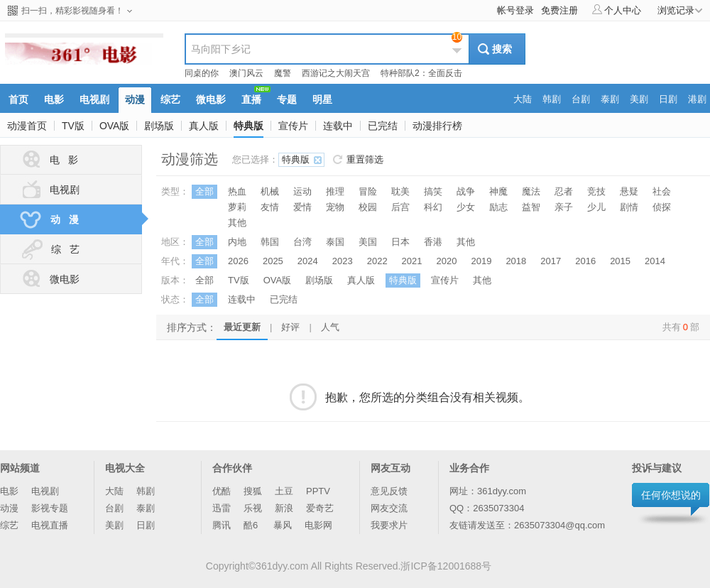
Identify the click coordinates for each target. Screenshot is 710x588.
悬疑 (629, 191)
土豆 (284, 491)
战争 (466, 191)
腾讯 (222, 525)
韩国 (270, 242)
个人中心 (617, 10)
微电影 (49, 279)
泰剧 (146, 508)
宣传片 (293, 126)
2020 (447, 261)
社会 (662, 191)
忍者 (564, 191)
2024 (308, 261)
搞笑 (433, 191)
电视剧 (49, 190)
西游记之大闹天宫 (336, 73)
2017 (551, 261)
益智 (531, 207)
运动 (302, 191)
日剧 (146, 525)
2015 (620, 261)
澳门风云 (246, 73)
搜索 (502, 49)
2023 (343, 261)
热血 (237, 191)
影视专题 (50, 508)
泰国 (335, 242)
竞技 (596, 191)
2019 (481, 261)
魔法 (531, 191)
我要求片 (389, 525)
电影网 (318, 525)
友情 (270, 207)
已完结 (383, 126)
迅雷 (222, 508)
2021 (412, 261)
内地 (237, 242)
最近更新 (242, 327)
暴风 (283, 525)
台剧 (114, 508)
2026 (238, 261)
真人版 (204, 126)
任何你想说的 (671, 495)
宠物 (335, 207)
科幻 (433, 207)
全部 (204, 191)
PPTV (318, 491)
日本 (400, 242)
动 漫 (80, 219)
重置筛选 (365, 159)
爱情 (302, 207)
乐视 (253, 508)
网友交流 (389, 508)
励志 (498, 207)
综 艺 (49, 249)
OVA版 (115, 126)
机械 (270, 191)
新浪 (284, 508)
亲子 (564, 207)
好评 (290, 327)
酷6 (252, 525)
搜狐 (253, 491)
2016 (585, 261)
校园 (368, 207)
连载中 (338, 126)
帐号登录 (515, 10)
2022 (377, 261)
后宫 (400, 207)
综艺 (9, 525)
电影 (9, 491)
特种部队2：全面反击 (421, 73)
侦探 (662, 207)
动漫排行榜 (437, 126)
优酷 (222, 491)
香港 (433, 242)
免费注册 (559, 10)
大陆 (114, 491)
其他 (237, 223)
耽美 (400, 191)
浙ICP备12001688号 (446, 566)
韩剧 (146, 491)
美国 (368, 242)
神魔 (498, 191)
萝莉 (237, 207)
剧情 (629, 207)
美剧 (114, 525)
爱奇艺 (320, 508)
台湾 (302, 242)
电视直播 (50, 525)
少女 (466, 207)
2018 (516, 261)
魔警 (283, 73)
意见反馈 (389, 491)
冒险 (368, 191)
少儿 (596, 207)
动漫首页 (27, 126)
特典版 (248, 126)
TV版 (73, 126)
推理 (335, 191)
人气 (330, 327)
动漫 (9, 508)
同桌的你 (202, 73)
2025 (273, 261)
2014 (655, 261)
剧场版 (159, 126)
